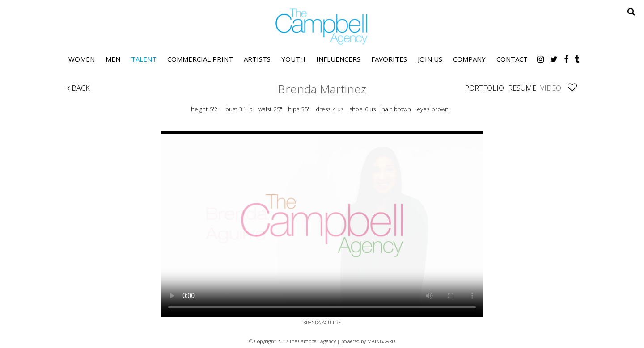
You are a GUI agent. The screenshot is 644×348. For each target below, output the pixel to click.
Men (113, 59)
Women (82, 59)
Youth (293, 59)
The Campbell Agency (322, 27)
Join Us (430, 59)
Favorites (389, 59)
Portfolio (484, 88)
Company (469, 59)
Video (551, 88)
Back (78, 88)
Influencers (338, 59)
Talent (144, 59)
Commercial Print (200, 59)
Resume (522, 88)
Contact (512, 59)
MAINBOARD (381, 341)
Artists (257, 59)
